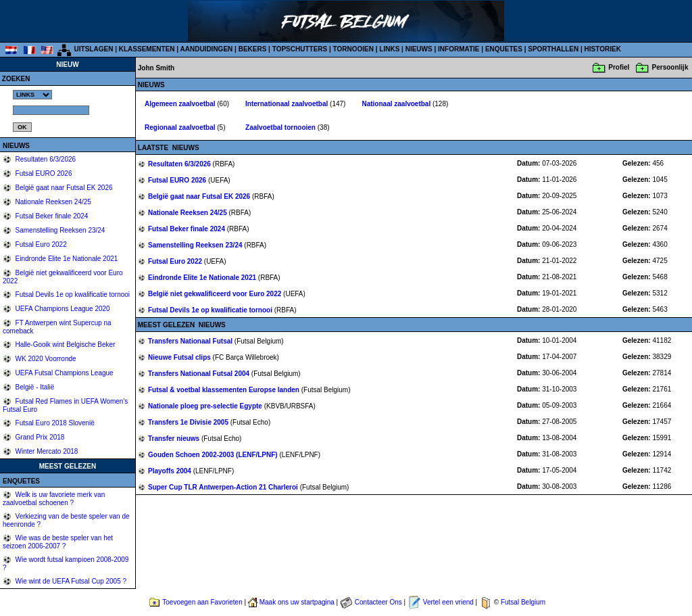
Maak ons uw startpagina (297, 602)
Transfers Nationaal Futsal (191, 341)
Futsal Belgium (523, 602)
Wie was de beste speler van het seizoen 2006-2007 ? (58, 542)
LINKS (389, 49)
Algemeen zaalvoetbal (181, 104)
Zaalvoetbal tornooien (281, 127)
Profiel (619, 67)
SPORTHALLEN (553, 49)
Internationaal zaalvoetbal (288, 104)
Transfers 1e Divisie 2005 (189, 422)
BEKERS (253, 49)
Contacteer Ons (378, 602)
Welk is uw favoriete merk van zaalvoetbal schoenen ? (54, 499)
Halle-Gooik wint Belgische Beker (65, 345)
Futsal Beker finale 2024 (51, 216)
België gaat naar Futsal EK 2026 (63, 188)
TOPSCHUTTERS (300, 49)
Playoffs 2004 (171, 471)
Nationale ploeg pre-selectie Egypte (206, 406)
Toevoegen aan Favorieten (202, 602)
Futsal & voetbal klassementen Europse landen (225, 390)
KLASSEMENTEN (147, 49)
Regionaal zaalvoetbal (181, 127)
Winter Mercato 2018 (46, 451)
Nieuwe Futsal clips (180, 357)
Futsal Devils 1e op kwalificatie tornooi (72, 294)
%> (32, 95)
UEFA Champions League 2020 (62, 309)
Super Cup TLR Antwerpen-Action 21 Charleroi (224, 487)
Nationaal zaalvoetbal (397, 104)
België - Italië (34, 387)
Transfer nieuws (175, 439)
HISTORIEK (603, 49)
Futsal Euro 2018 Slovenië (54, 423)
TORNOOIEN (353, 49)
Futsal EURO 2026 (43, 173)
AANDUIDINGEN (207, 49)
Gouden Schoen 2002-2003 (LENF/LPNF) (214, 455)
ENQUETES (504, 49)
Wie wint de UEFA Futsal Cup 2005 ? (70, 581)
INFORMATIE (459, 49)
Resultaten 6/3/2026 (45, 159)
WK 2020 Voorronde (45, 359)
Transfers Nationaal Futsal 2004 (200, 374)
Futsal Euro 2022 (40, 244)
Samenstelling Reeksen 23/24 (59, 230)
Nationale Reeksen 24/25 (52, 202)
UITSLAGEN (94, 49)
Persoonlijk (670, 67)
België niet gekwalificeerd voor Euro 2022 (216, 294)
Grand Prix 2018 (39, 437)
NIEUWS (419, 49)
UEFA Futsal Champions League (64, 373)
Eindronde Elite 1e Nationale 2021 (66, 259)
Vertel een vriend (448, 602)
